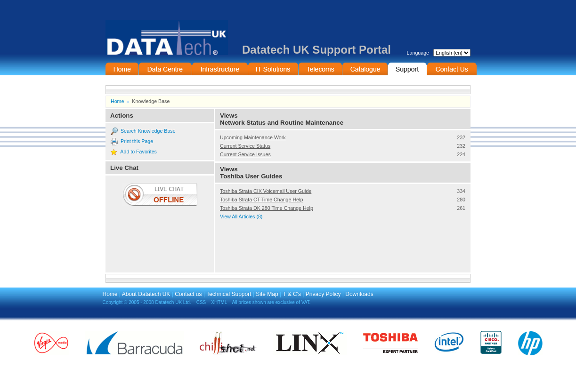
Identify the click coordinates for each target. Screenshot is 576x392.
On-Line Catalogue (365, 69)
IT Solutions (273, 69)
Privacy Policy (323, 294)
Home (122, 69)
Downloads (359, 294)
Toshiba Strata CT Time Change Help (261, 200)
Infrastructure (220, 69)
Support (407, 69)
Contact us (188, 294)
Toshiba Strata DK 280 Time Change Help (267, 208)
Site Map (267, 294)
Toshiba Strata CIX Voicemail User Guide (266, 191)
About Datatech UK (146, 294)
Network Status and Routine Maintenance (282, 123)
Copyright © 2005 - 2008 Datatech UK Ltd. (147, 302)
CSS (201, 302)
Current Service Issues (245, 154)
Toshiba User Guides (251, 176)
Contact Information (452, 69)
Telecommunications (320, 69)
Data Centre (165, 69)
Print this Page (137, 141)
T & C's (292, 294)
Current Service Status (245, 146)
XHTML (219, 302)
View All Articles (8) (241, 216)
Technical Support (229, 294)
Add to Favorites (138, 152)
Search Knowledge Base (148, 131)
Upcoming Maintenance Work (253, 137)
